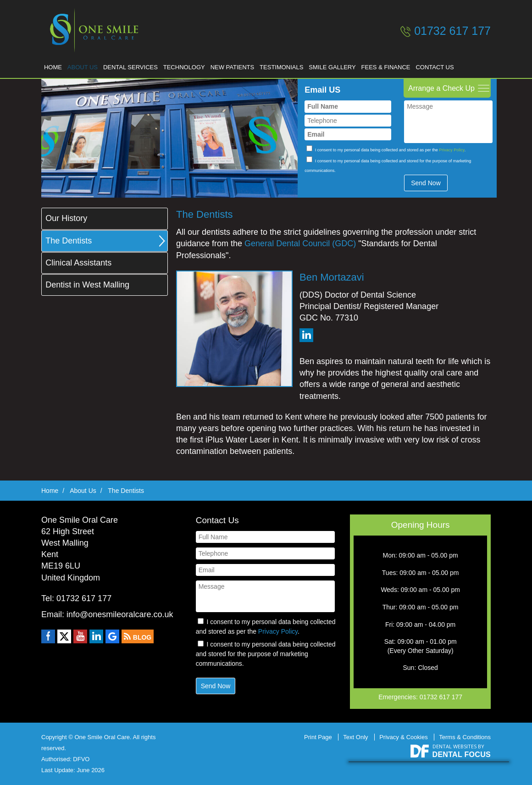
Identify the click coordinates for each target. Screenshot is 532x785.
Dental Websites (454, 746)
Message (448, 120)
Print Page (318, 737)
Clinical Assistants (78, 263)
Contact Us (466, 64)
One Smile (92, 30)
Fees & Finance (414, 64)
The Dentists (69, 241)
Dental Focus (462, 755)
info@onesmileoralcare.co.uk (120, 614)
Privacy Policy (452, 145)
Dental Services (140, 64)
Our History (66, 218)
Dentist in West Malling (87, 285)
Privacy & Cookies (403, 737)
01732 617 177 (452, 31)
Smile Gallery (356, 64)
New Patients (249, 64)
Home (55, 64)
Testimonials (302, 64)
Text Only (355, 737)
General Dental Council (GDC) (300, 243)
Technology (197, 64)
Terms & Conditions (465, 737)
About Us (88, 64)
